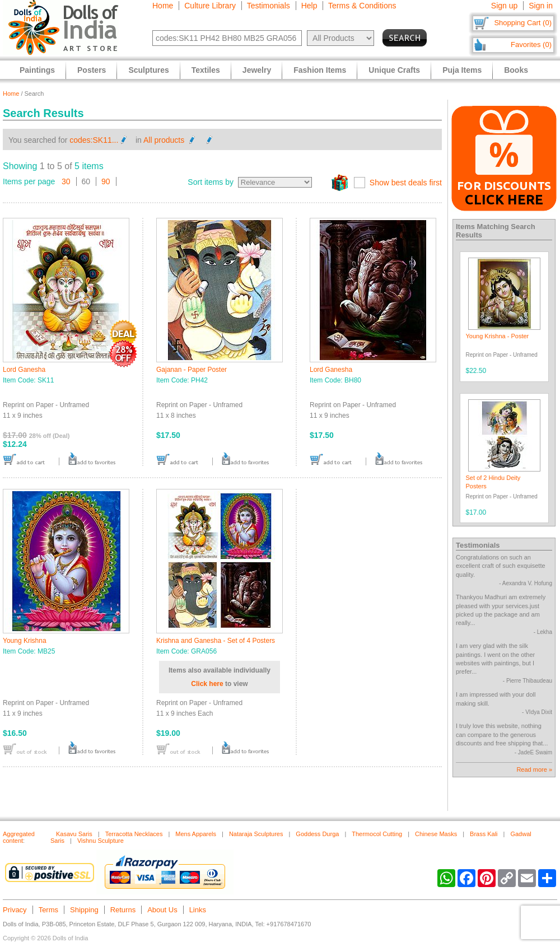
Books (516, 70)
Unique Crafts (394, 70)
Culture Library (210, 6)
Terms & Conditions (362, 6)
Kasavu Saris (74, 834)
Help (309, 6)
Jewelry (257, 70)
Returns (123, 910)
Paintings (37, 70)
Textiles (206, 70)
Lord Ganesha (24, 370)
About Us (162, 910)
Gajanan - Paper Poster (192, 370)
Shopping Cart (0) (523, 23)
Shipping (84, 910)
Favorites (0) (531, 45)
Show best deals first (406, 183)
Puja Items (462, 70)
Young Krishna (25, 641)
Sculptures (148, 70)
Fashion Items (320, 70)
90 (106, 181)
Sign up (504, 6)
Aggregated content (19, 837)
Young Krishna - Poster (498, 336)
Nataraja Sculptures (256, 834)
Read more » (534, 769)
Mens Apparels (196, 834)
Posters (92, 70)
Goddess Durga (317, 834)
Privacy (15, 910)
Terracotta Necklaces (134, 834)
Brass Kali (484, 834)
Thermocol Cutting (377, 834)
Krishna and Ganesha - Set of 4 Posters (216, 641)
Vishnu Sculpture (101, 841)
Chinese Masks (436, 834)
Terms (48, 910)
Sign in (541, 6)
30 (66, 181)
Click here (207, 684)
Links (198, 910)
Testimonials (269, 6)
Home (163, 6)
